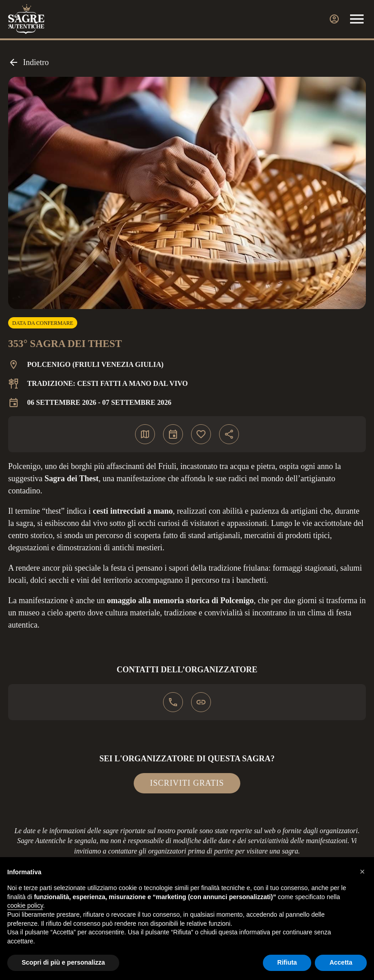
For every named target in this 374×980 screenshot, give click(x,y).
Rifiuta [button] (287, 962)
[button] (362, 872)
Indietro (28, 62)
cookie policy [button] (25, 905)
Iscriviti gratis (187, 783)
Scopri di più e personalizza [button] (63, 962)
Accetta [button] (341, 962)
